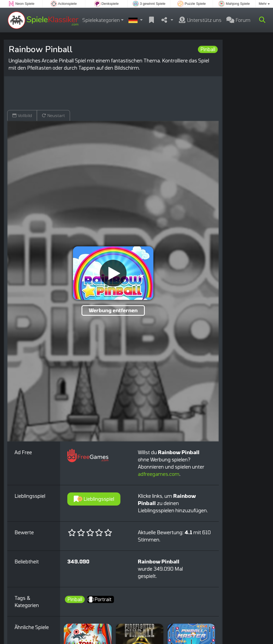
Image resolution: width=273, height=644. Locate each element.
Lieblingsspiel (94, 499)
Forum (238, 20)
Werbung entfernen (113, 310)
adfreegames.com (159, 474)
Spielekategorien (101, 20)
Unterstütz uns (200, 20)
